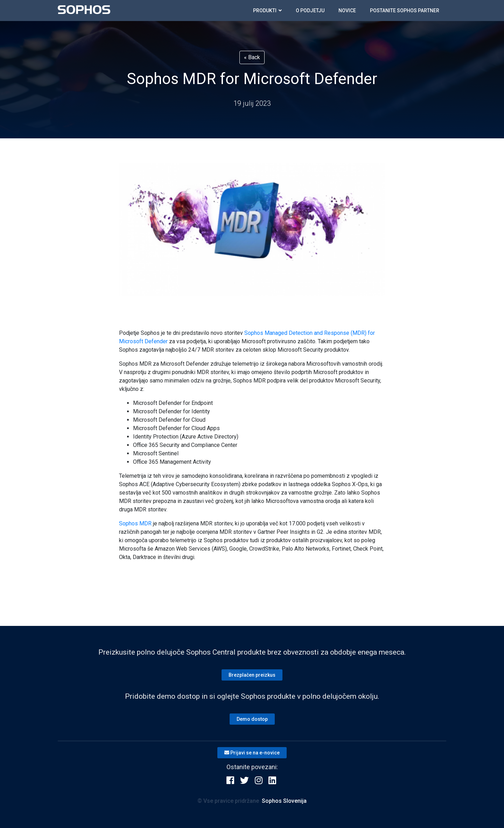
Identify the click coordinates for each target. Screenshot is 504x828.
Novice (347, 11)
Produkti (267, 11)
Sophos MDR (135, 523)
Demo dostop (252, 719)
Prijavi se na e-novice (252, 753)
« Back (252, 57)
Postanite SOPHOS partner (405, 11)
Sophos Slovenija (284, 801)
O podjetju (310, 11)
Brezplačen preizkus (252, 675)
